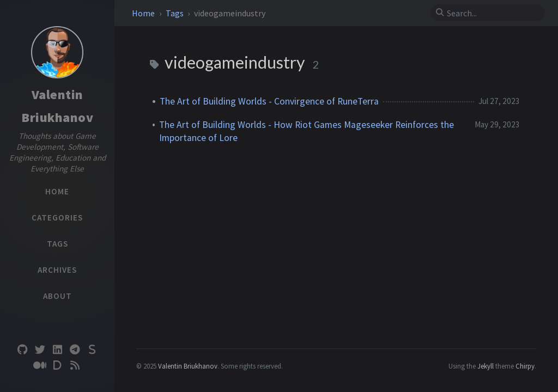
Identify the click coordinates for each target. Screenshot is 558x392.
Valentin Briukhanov (188, 366)
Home (144, 13)
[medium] (40, 366)
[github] (22, 350)
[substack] (92, 350)
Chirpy (525, 366)
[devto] (57, 366)
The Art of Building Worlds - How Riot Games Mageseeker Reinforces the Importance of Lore (307, 131)
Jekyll (486, 366)
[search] (492, 13)
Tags (175, 13)
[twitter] (40, 350)
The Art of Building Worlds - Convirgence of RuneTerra (269, 101)
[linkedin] (57, 350)
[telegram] (75, 350)
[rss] (75, 366)
